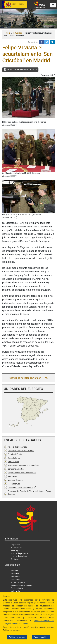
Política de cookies (17, 637)
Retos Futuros (14, 458)
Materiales (15, 580)
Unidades (15, 574)
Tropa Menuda (14, 484)
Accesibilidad (16, 547)
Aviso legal (15, 550)
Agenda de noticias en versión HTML (28, 378)
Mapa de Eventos (15, 480)
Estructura (15, 577)
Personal (14, 571)
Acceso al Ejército (18, 582)
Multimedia (16, 591)
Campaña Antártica (16, 469)
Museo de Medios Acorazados (21, 451)
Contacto (15, 559)
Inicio (8, 33)
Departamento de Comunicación (22, 473)
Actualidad (18, 33)
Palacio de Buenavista (17, 447)
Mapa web (15, 545)
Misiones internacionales (21, 585)
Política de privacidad (20, 553)
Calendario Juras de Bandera (20, 487)
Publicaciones (17, 588)
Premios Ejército (15, 454)
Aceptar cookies (41, 637)
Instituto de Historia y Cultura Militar (23, 465)
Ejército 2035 (13, 462)
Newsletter (12, 476)
